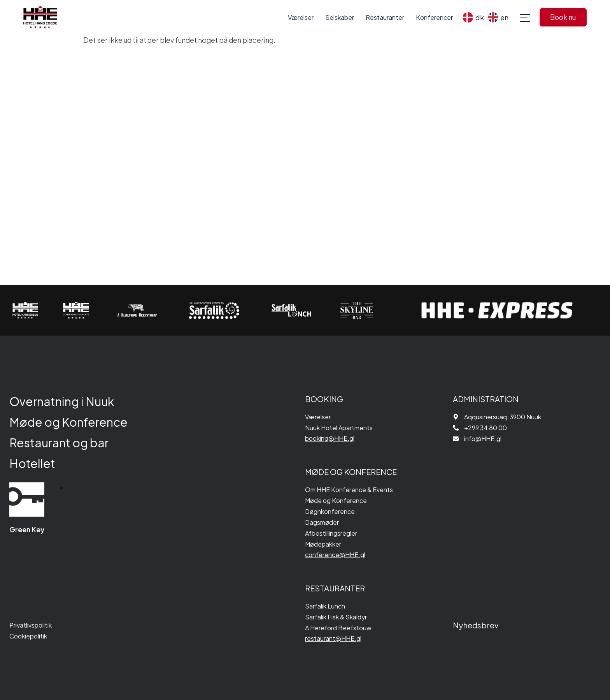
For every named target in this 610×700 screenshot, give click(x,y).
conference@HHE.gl (335, 555)
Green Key (27, 529)
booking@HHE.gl (330, 438)
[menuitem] (473, 17)
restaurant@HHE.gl (333, 638)
